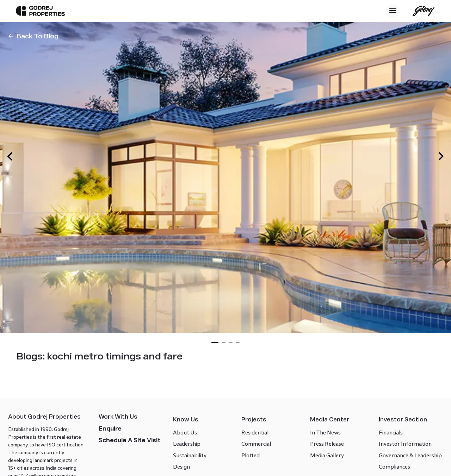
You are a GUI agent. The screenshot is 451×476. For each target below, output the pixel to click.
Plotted (250, 473)
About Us (187, 450)
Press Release (324, 461)
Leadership (189, 461)
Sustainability (191, 473)
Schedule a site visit (133, 462)
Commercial (256, 461)
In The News (323, 450)
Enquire (113, 450)
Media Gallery (324, 473)
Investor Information (400, 461)
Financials (385, 450)
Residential (255, 450)
